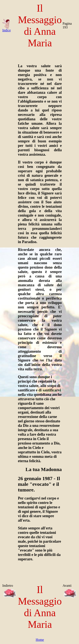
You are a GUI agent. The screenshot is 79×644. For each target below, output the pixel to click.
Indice (7, 29)
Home (40, 640)
